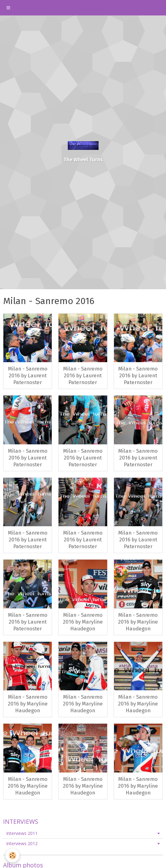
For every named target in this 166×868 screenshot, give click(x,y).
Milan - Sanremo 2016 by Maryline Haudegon (83, 622)
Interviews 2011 (22, 833)
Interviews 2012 (22, 843)
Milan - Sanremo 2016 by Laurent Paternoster (28, 375)
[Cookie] (12, 855)
